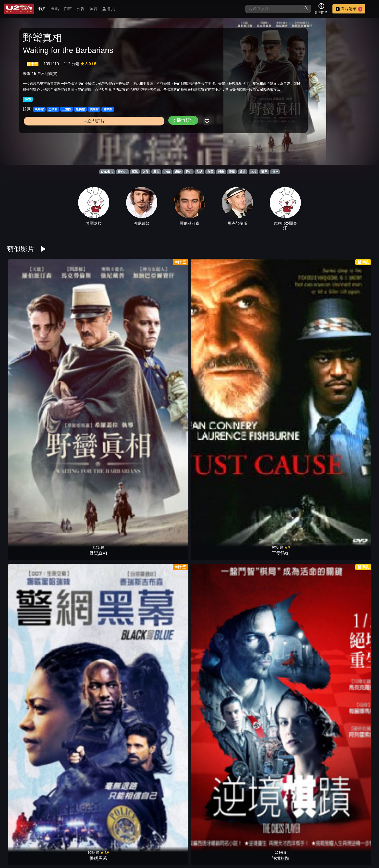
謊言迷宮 (166, 566)
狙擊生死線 (259, 726)
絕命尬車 (259, 325)
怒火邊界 (352, 325)
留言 (94, 9)
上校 (253, 172)
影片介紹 (195, 839)
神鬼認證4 (166, 726)
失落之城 (120, 405)
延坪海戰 (120, 646)
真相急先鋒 (213, 325)
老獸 (73, 566)
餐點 (55, 9)
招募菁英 (315, 839)
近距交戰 (166, 646)
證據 (232, 172)
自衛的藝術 (120, 485)
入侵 (146, 172)
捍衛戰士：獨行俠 (213, 646)
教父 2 (306, 566)
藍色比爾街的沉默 (27, 566)
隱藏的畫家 (27, 646)
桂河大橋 (73, 405)
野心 (189, 172)
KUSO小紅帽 (259, 566)
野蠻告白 (27, 405)
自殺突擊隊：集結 (259, 646)
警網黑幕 (120, 325)
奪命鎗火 (352, 405)
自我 (210, 172)
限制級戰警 (27, 485)
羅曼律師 (166, 405)
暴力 (156, 172)
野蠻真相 (27, 325)
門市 (68, 9)
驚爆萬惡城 (306, 405)
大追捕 (213, 566)
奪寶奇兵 (166, 485)
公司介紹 (339, 839)
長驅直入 (352, 726)
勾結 (199, 172)
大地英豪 (213, 807)
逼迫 (243, 172)
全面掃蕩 (73, 485)
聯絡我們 (291, 839)
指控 (275, 172)
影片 (42, 9)
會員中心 (363, 839)
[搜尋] (273, 9)
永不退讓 (120, 566)
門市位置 (243, 839)
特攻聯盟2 (73, 726)
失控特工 (306, 646)
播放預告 (124, 138)
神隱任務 (259, 405)
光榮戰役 (166, 807)
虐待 (178, 172)
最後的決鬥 (259, 485)
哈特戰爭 (306, 325)
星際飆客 (213, 726)
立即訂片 (65, 138)
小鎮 (167, 172)
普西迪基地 (306, 726)
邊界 (264, 172)
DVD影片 (107, 172)
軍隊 (135, 172)
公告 (81, 9)
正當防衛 (73, 325)
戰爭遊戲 (27, 726)
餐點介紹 (219, 839)
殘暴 (221, 172)
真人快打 (352, 485)
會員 (109, 9)
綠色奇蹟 (352, 566)
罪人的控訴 (213, 405)
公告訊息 (267, 839)
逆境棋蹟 (166, 325)
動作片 (122, 172)
